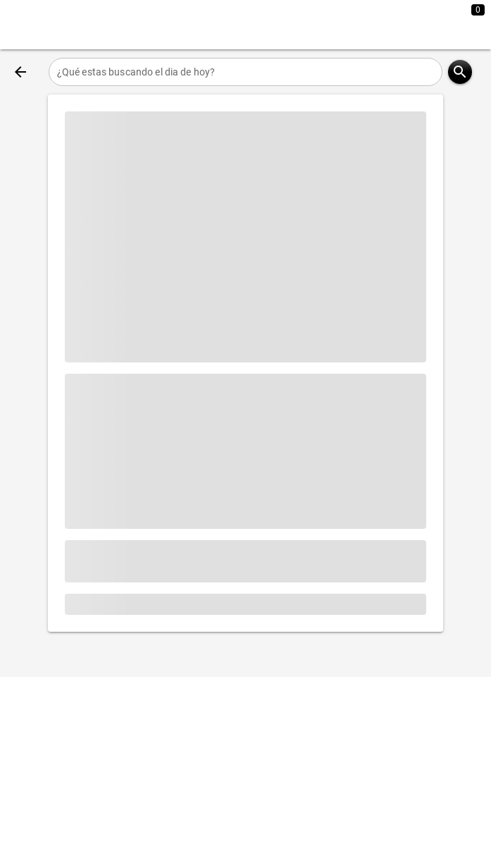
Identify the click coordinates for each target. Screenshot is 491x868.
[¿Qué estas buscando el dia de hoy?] (245, 72)
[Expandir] (426, 25)
